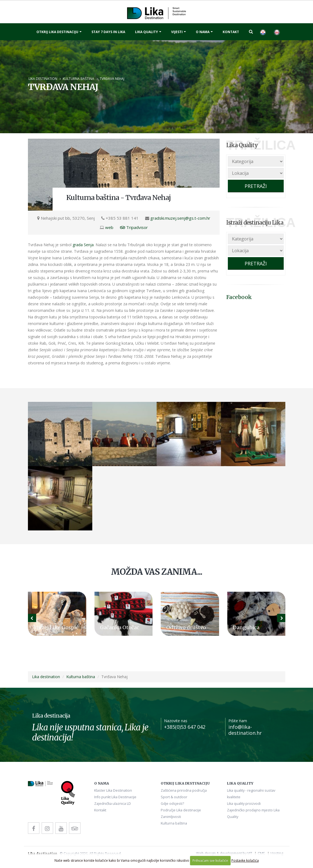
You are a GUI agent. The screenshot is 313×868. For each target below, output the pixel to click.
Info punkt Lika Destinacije (115, 797)
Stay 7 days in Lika (108, 32)
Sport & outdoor (174, 797)
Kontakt (231, 32)
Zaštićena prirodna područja (184, 790)
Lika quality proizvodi (244, 804)
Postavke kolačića (245, 860)
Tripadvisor (134, 227)
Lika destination (43, 79)
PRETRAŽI (256, 186)
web (109, 227)
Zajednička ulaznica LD (113, 804)
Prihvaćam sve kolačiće (210, 860)
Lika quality (147, 32)
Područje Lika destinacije (181, 810)
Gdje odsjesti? (172, 804)
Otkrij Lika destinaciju (57, 32)
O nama (203, 32)
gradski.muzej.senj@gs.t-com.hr (180, 218)
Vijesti (177, 32)
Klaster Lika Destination (113, 790)
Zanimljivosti (171, 817)
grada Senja (83, 245)
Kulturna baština (78, 79)
